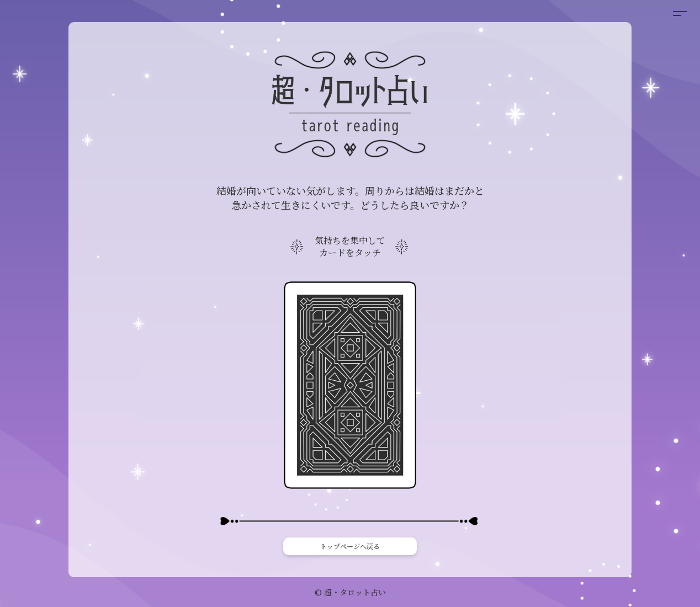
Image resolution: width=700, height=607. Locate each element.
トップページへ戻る (350, 546)
